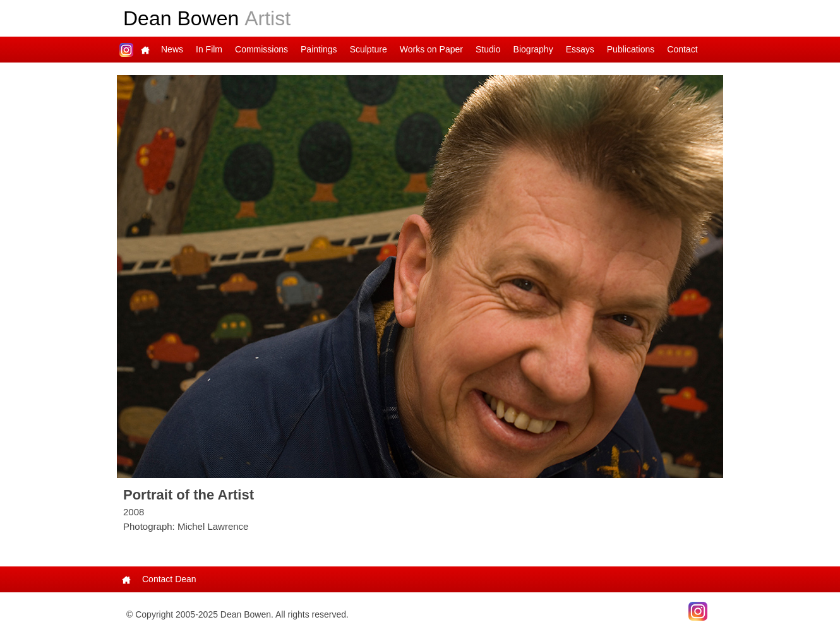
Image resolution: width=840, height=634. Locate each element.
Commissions (261, 49)
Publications (631, 49)
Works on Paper (431, 49)
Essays (580, 49)
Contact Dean (169, 579)
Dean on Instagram (126, 50)
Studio (488, 49)
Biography (533, 49)
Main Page (145, 50)
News (172, 49)
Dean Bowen (207, 18)
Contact (682, 49)
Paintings (319, 49)
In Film (209, 49)
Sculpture (369, 49)
